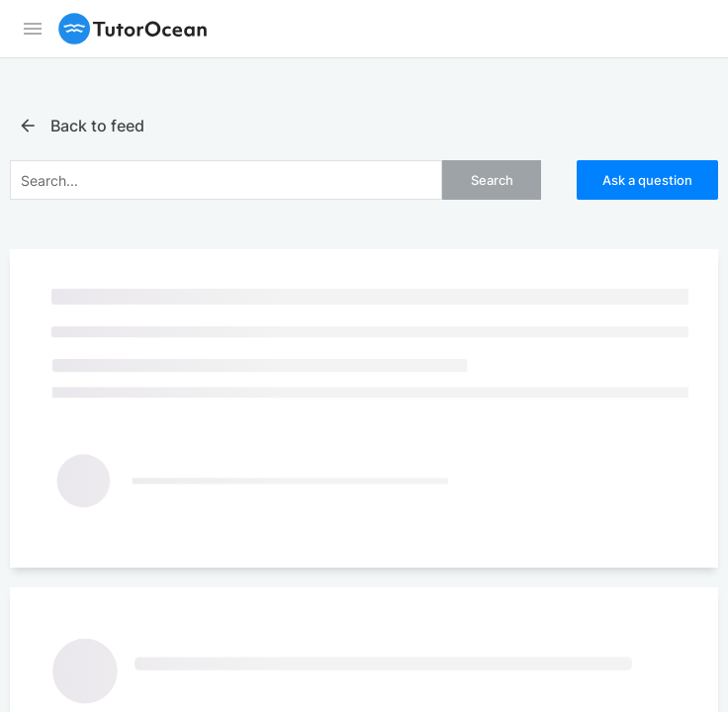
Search (492, 180)
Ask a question (647, 180)
